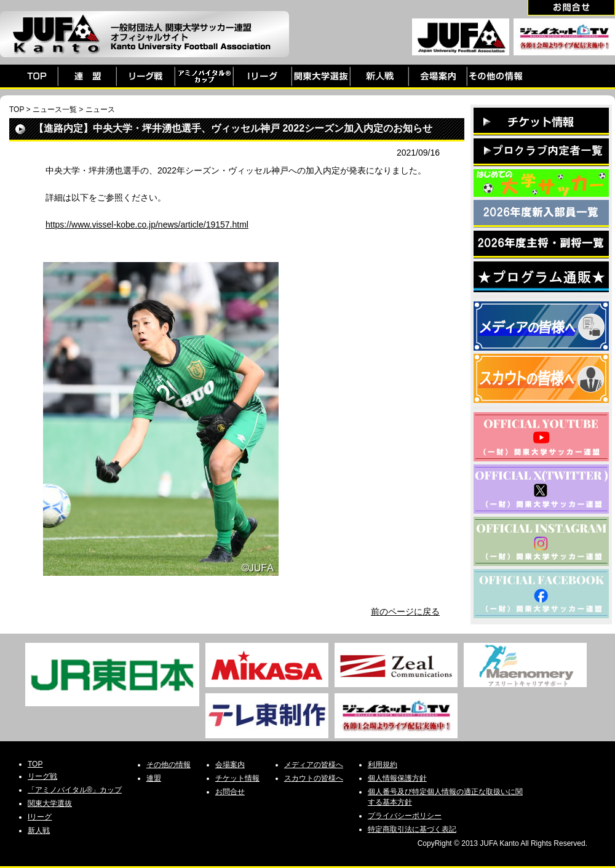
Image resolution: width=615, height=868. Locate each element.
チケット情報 (237, 778)
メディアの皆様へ (314, 765)
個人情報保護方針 (397, 778)
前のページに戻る (405, 611)
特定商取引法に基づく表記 (412, 829)
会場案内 (230, 765)
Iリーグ (40, 817)
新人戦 (39, 830)
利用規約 (383, 765)
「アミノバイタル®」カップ (75, 790)
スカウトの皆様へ (314, 778)
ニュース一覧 (55, 109)
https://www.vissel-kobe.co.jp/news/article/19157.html (147, 225)
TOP (17, 109)
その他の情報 (169, 765)
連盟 (154, 778)
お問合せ (230, 792)
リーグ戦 (42, 776)
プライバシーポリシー (405, 816)
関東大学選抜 (50, 803)
